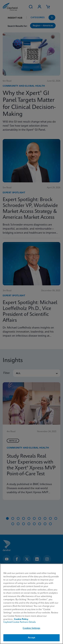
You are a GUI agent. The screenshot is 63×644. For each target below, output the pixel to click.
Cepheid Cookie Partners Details (20, 622)
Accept (32, 638)
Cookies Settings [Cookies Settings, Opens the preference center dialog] (31, 628)
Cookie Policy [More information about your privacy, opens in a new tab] (21, 619)
